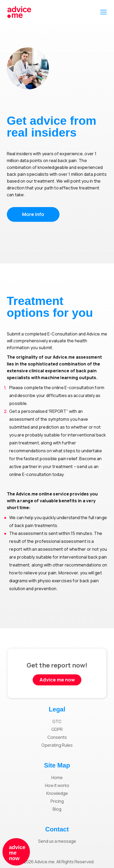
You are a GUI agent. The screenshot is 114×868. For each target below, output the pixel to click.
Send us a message (57, 841)
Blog (57, 809)
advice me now (17, 853)
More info (33, 214)
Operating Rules (57, 745)
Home (57, 777)
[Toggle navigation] (103, 12)
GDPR (57, 729)
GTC (57, 721)
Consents (57, 737)
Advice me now (57, 680)
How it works (57, 785)
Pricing (57, 801)
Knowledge (57, 793)
